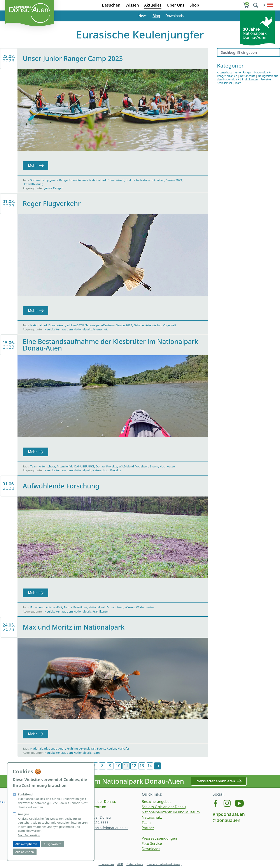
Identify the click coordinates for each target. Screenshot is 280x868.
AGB (120, 864)
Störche (139, 325)
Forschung (38, 607)
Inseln (154, 466)
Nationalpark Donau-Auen (107, 180)
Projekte (112, 466)
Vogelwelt (170, 325)
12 (134, 766)
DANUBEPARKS (84, 466)
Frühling (72, 748)
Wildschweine (145, 607)
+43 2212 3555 (97, 823)
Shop (194, 5)
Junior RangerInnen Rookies (69, 180)
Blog (156, 16)
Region (111, 748)
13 (142, 766)
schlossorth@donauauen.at (105, 828)
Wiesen (130, 607)
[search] (256, 5)
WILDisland (126, 466)
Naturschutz (101, 470)
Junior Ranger (54, 188)
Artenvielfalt (153, 325)
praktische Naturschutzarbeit (145, 180)
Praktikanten (101, 611)
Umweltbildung (33, 184)
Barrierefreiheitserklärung (164, 864)
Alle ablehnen (25, 852)
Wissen (132, 5)
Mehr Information (29, 835)
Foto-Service (152, 844)
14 (150, 766)
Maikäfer (124, 748)
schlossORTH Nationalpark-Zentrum (91, 325)
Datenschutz (135, 864)
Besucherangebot (156, 802)
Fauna (68, 607)
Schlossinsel (224, 83)
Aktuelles (153, 5)
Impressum (106, 864)
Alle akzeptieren (26, 844)
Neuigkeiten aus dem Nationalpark (68, 329)
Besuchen (111, 5)
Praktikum (80, 607)
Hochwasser (168, 466)
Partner (148, 828)
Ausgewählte (52, 844)
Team (34, 466)
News (143, 16)
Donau (100, 466)
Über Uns (175, 5)
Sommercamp (40, 180)
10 (118, 766)
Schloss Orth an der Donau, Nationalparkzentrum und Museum (171, 809)
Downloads (175, 16)
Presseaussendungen (159, 838)
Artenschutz (100, 329)
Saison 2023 (174, 180)
